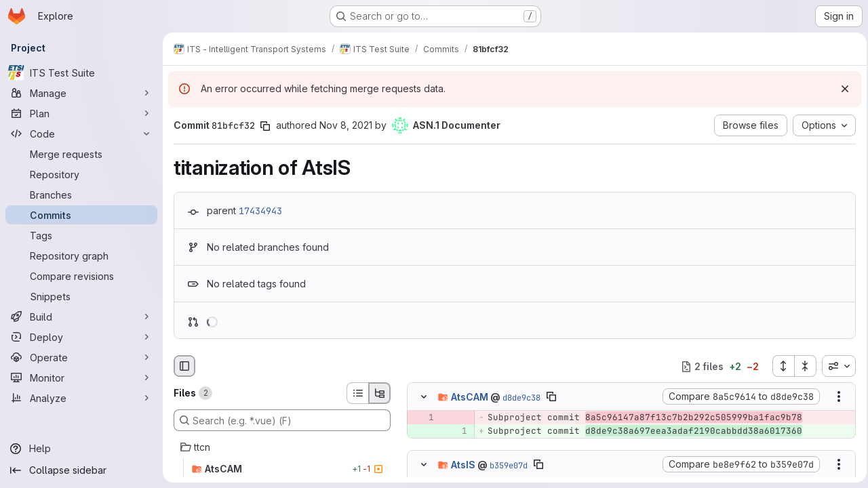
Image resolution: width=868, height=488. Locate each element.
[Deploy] (81, 337)
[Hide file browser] (184, 366)
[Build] (81, 317)
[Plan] (81, 113)
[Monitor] (81, 378)
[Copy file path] (551, 397)
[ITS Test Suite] (81, 73)
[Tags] (81, 235)
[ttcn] (282, 447)
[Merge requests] (81, 154)
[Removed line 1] (422, 418)
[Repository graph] (81, 256)
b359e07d (509, 465)
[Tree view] (380, 393)
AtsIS (463, 464)
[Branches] (81, 195)
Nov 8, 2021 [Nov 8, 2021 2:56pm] (346, 125)
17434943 (260, 211)
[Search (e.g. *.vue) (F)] (282, 420)
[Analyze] (81, 398)
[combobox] (835, 366)
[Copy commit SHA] (265, 126)
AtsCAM (470, 397)
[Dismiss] (841, 89)
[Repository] (81, 174)
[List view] (357, 393)
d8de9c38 (521, 398)
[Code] (81, 134)
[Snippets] (81, 296)
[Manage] (81, 93)
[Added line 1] (456, 432)
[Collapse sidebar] (81, 470)
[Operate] (81, 357)
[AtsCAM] (282, 469)
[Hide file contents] (424, 397)
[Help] (81, 449)
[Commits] (81, 215)
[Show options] (835, 397)
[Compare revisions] (81, 276)
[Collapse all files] (802, 366)
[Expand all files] (779, 366)
